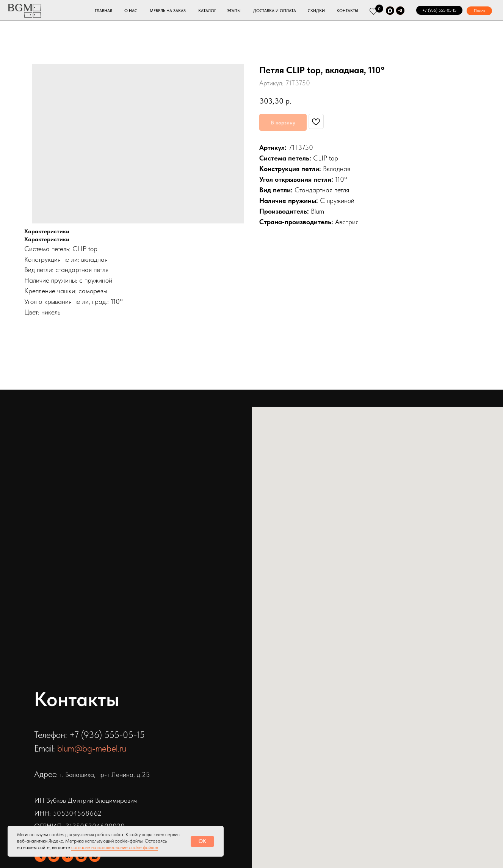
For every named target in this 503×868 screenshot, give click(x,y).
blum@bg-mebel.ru (92, 748)
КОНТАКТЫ (347, 11)
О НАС (131, 11)
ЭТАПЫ (234, 11)
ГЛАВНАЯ (103, 11)
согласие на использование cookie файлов (115, 847)
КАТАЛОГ (207, 11)
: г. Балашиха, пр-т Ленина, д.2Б (103, 774)
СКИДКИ (316, 11)
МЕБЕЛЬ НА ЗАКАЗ (168, 11)
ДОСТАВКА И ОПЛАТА (275, 11)
